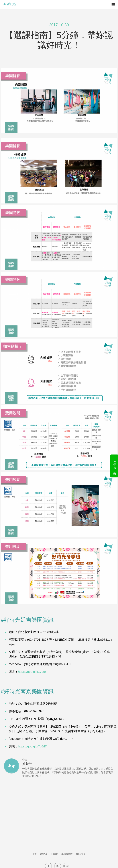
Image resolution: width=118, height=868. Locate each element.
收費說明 (54, 854)
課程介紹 (44, 854)
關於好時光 (81, 854)
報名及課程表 (67, 854)
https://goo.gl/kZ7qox (32, 672)
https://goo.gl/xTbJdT (32, 746)
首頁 (35, 854)
